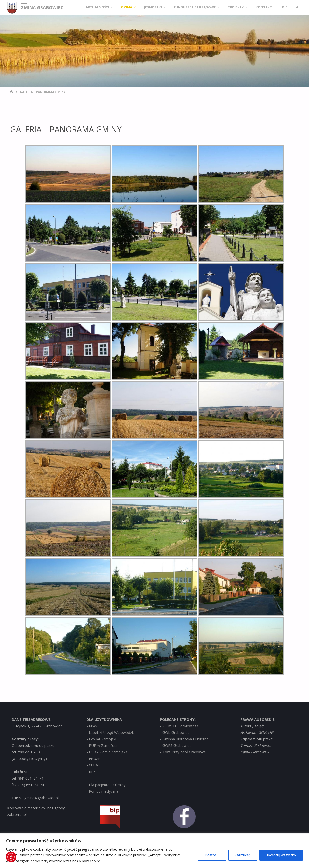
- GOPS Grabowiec (176, 745)
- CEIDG (93, 765)
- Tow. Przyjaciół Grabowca (183, 752)
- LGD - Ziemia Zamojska (107, 752)
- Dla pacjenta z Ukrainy (106, 785)
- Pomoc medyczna (102, 791)
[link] (297, 7)
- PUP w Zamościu (102, 745)
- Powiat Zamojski (101, 739)
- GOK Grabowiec (175, 732)
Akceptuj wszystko (281, 855)
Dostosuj (212, 855)
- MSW (92, 726)
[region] (154, 851)
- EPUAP (94, 758)
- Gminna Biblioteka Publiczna (184, 739)
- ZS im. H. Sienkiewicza (179, 726)
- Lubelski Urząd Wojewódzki (110, 732)
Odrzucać (243, 855)
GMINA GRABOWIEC (42, 7)
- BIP (91, 772)
